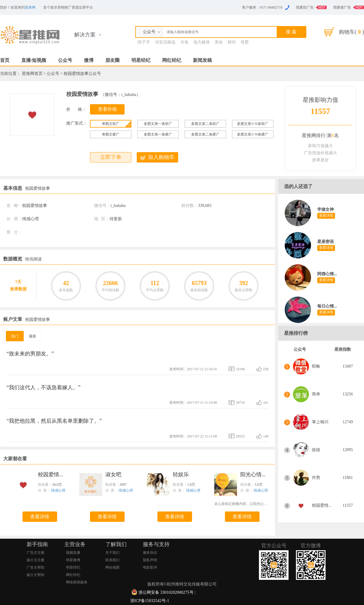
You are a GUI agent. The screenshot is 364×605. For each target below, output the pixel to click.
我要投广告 (305, 7)
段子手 (144, 42)
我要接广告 (342, 7)
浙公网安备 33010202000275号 (166, 592)
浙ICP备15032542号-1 (150, 601)
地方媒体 (202, 42)
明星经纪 (141, 60)
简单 (316, 394)
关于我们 (112, 553)
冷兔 (184, 42)
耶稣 (316, 366)
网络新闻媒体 (77, 582)
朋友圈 (112, 60)
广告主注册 (36, 553)
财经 (232, 42)
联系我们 (112, 560)
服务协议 (150, 553)
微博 (89, 60)
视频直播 (73, 553)
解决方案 (85, 35)
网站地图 (112, 567)
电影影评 (150, 567)
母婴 (245, 42)
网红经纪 (172, 60)
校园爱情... (322, 505)
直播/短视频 (34, 60)
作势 (316, 478)
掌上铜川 (320, 422)
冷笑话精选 (165, 42)
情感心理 (58, 490)
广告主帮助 (36, 567)
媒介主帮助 (36, 575)
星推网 (30, 7)
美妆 (219, 42)
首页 (5, 60)
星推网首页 (32, 74)
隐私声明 (150, 560)
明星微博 (73, 560)
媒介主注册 (36, 560)
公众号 (65, 60)
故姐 (316, 450)
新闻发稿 (202, 60)
